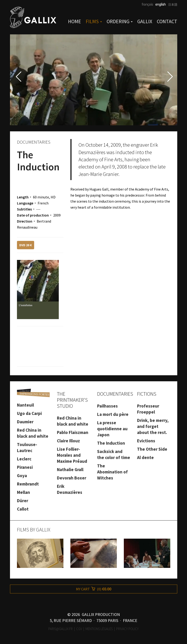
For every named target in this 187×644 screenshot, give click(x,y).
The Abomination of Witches (112, 472)
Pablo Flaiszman (73, 432)
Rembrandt (28, 484)
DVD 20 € (26, 245)
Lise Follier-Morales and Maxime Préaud (72, 455)
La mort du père (113, 414)
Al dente (145, 457)
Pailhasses (107, 406)
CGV (79, 629)
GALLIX (145, 21)
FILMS (94, 21)
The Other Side (152, 449)
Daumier (25, 422)
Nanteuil (25, 405)
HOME (75, 21)
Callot (23, 509)
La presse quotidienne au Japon (112, 429)
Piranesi (25, 467)
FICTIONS (147, 394)
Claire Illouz (68, 441)
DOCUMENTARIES (115, 394)
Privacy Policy (127, 629)
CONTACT (167, 21)
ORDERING (120, 21)
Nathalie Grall (70, 469)
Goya (22, 476)
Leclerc (24, 459)
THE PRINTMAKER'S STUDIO (72, 400)
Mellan (23, 492)
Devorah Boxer (72, 478)
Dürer (23, 501)
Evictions (146, 441)
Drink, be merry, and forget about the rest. (153, 426)
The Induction (111, 443)
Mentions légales (99, 629)
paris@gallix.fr (61, 629)
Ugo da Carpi (29, 413)
